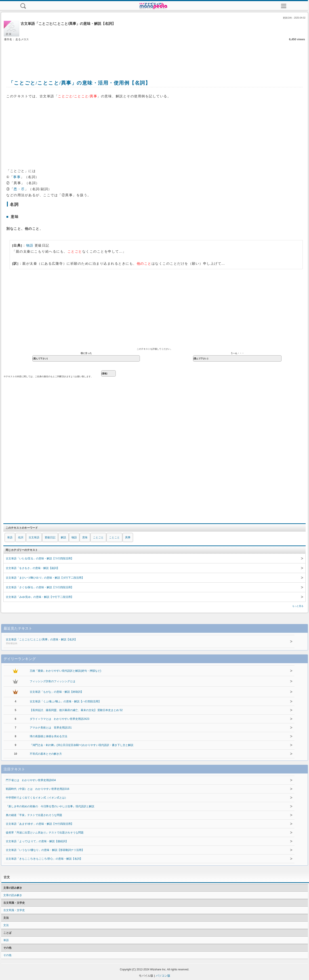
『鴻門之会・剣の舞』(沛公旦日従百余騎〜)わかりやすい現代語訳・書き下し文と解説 (82, 745)
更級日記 (50, 537)
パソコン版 (163, 976)
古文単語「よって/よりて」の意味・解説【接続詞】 (37, 841)
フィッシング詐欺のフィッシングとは (53, 681)
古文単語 (34, 537)
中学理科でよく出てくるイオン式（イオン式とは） (37, 798)
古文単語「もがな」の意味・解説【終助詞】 (57, 692)
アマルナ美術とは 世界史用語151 (51, 728)
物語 (30, 245)
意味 (85, 537)
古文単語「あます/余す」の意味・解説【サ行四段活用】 (40, 824)
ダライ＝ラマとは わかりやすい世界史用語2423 (60, 719)
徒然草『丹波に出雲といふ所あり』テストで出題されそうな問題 (45, 833)
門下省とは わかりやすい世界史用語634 (31, 780)
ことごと (98, 537)
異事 (128, 537)
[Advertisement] (155, 55)
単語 (10, 537)
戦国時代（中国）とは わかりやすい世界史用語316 (38, 789)
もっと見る (298, 606)
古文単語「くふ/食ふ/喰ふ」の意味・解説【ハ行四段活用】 (65, 701)
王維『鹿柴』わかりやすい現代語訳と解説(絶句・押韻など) (65, 671)
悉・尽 (19, 189)
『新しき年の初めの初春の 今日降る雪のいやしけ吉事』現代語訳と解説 (50, 806)
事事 (17, 177)
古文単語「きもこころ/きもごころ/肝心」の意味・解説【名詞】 (44, 859)
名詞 (21, 537)
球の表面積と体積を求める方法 (48, 736)
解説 (63, 537)
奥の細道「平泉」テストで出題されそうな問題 (34, 815)
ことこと (114, 537)
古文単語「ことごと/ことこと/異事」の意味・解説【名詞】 (137, 642)
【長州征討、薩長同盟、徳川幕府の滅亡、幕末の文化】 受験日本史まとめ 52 (76, 710)
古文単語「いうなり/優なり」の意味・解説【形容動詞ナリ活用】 (45, 850)
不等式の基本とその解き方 (46, 754)
